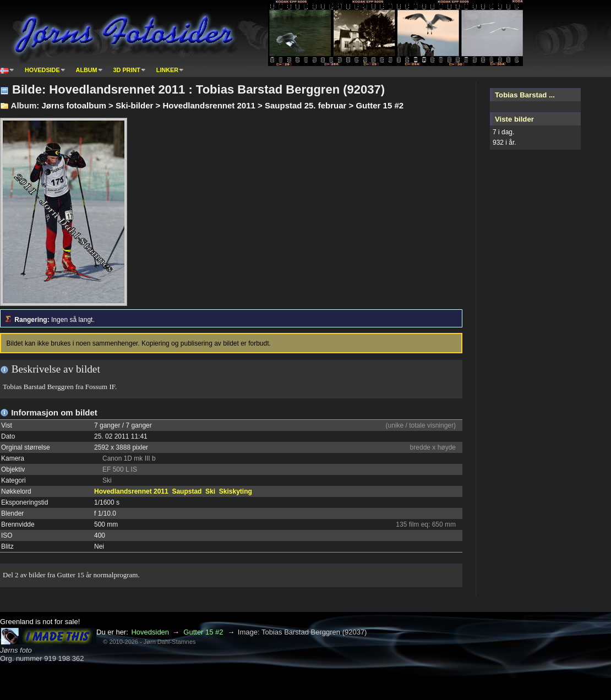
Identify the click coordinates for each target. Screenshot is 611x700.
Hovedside (42, 70)
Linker (167, 70)
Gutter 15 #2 (203, 632)
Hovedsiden (150, 632)
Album (87, 70)
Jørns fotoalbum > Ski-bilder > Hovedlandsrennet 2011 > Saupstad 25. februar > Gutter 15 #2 (222, 105)
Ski (210, 491)
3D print (127, 70)
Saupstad (187, 491)
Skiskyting (236, 491)
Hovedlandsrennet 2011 (131, 491)
